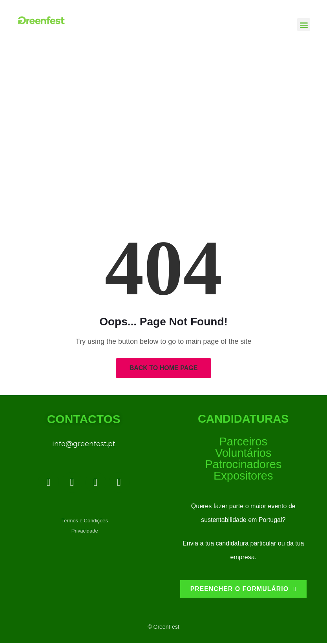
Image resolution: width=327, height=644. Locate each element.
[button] (304, 25)
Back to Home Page (164, 368)
